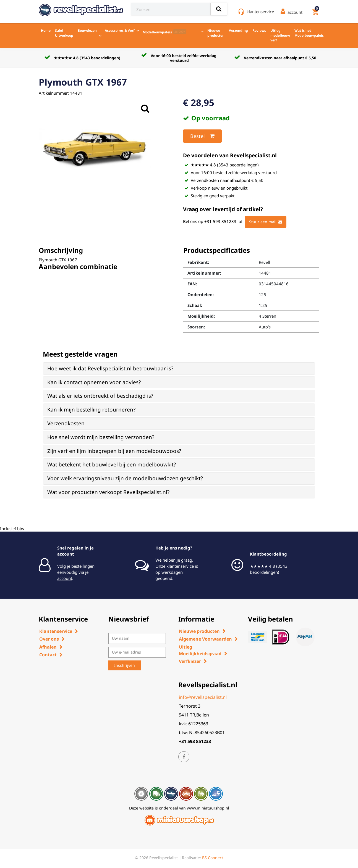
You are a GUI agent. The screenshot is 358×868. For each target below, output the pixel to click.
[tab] (179, 369)
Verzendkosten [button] (66, 423)
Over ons (49, 639)
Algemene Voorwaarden (205, 639)
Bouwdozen (87, 30)
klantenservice (260, 12)
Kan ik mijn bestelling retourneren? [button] (91, 410)
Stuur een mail (266, 222)
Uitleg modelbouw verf (280, 35)
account (65, 578)
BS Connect (213, 858)
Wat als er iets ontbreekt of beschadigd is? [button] (100, 396)
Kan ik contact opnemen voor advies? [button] (94, 382)
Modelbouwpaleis (164, 32)
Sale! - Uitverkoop (64, 33)
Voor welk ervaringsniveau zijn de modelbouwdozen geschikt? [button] (125, 478)
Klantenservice (56, 631)
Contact (48, 655)
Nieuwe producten (216, 33)
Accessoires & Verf (120, 30)
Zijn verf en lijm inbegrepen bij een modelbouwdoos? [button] (114, 451)
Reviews (259, 30)
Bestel (202, 136)
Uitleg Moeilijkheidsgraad (200, 650)
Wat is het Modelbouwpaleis (309, 33)
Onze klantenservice (175, 566)
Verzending (238, 30)
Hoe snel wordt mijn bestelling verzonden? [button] (101, 437)
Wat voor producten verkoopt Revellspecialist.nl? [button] (108, 492)
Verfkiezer (190, 661)
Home (46, 30)
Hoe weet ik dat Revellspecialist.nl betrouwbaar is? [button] (110, 368)
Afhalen (48, 647)
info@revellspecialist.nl (203, 697)
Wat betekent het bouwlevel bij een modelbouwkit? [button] (112, 464)
